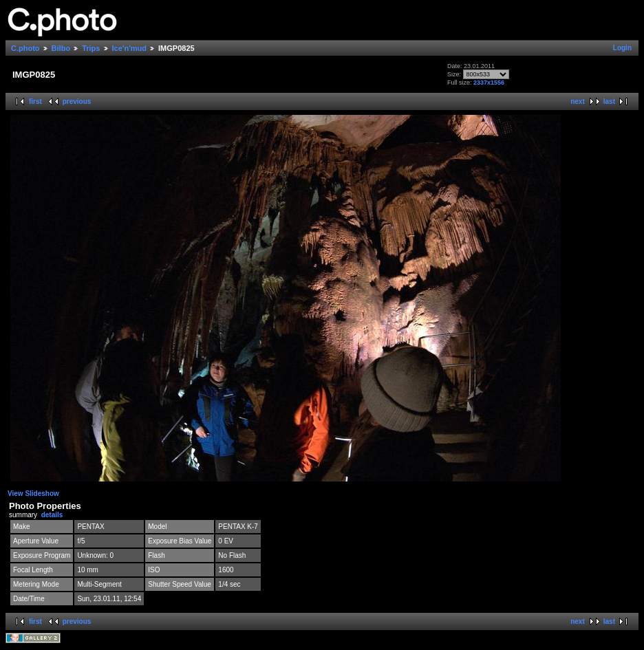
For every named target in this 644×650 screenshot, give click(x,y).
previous (77, 101)
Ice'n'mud (129, 48)
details (52, 515)
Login (622, 48)
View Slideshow (33, 494)
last (609, 101)
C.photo (25, 48)
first (35, 101)
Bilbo (61, 48)
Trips (91, 48)
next (578, 101)
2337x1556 (489, 83)
